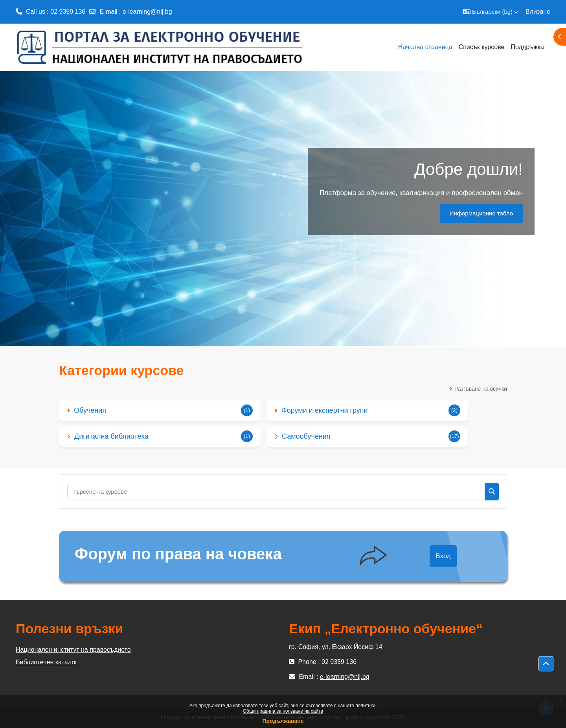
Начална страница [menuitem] (425, 47)
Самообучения (306, 436)
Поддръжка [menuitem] (527, 47)
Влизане (538, 12)
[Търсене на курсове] (276, 492)
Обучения (90, 410)
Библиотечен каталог (47, 662)
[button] (490, 12)
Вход (443, 556)
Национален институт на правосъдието (73, 650)
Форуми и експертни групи (325, 410)
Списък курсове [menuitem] (482, 47)
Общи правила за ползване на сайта (283, 711)
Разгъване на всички (481, 389)
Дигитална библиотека (111, 436)
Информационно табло (481, 213)
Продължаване (283, 721)
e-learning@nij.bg (147, 12)
